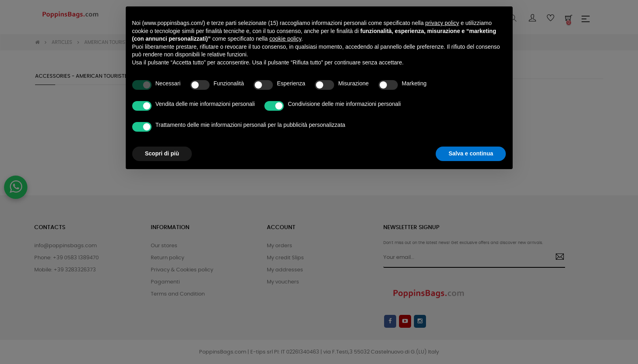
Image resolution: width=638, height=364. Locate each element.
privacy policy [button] (442, 13)
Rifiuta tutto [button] (414, 144)
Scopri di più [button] (162, 144)
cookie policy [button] (285, 29)
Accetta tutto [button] (476, 144)
